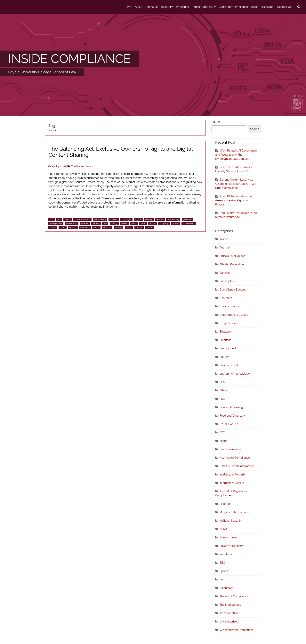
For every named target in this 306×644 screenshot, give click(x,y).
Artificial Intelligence (232, 256)
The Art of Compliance (234, 596)
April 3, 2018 (59, 166)
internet (85, 223)
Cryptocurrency (230, 306)
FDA (222, 399)
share (63, 228)
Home (128, 7)
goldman (188, 219)
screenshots (189, 223)
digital (138, 219)
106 (52, 219)
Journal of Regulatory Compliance (167, 7)
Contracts (226, 298)
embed (160, 219)
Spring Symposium (204, 7)
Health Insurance (230, 449)
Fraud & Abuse (229, 424)
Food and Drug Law (232, 416)
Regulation (226, 554)
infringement (56, 223)
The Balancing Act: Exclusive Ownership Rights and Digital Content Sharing (121, 152)
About (139, 7)
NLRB (223, 529)
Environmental (229, 365)
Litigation (225, 504)
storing (119, 228)
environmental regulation (235, 374)
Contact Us (284, 7)
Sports (224, 571)
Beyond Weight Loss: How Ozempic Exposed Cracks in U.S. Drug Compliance (236, 184)
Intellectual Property (233, 474)
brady (68, 219)
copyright (126, 219)
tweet (129, 228)
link (105, 223)
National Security (231, 521)
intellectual (72, 223)
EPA (222, 382)
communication (82, 219)
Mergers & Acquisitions (234, 512)
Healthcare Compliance (235, 458)
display (149, 219)
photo (153, 223)
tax (221, 579)
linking (114, 223)
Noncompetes (229, 537)
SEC (222, 563)
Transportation (229, 613)
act (59, 219)
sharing (73, 228)
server (53, 228)
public (176, 223)
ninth (143, 223)
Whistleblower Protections (236, 630)
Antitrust (225, 248)
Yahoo (149, 228)
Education (226, 332)
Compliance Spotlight (234, 290)
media (124, 223)
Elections (225, 340)
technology (227, 588)
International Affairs (232, 483)
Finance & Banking (231, 407)
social (96, 228)
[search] (298, 7)
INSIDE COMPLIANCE (69, 59)
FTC (222, 432)
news (134, 223)
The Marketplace (81, 166)
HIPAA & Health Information (237, 466)
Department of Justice (234, 315)
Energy (224, 357)
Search (216, 122)
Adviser (224, 239)
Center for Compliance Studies (238, 7)
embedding (173, 219)
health (224, 441)
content (114, 219)
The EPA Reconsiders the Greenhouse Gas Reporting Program (234, 200)
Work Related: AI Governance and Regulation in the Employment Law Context (236, 155)
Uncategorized (229, 622)
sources (107, 228)
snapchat (85, 228)
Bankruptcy (227, 281)
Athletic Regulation (232, 264)
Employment (228, 348)
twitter (139, 228)
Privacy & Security (231, 546)
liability (96, 223)
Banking (225, 273)
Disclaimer (268, 7)
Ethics (223, 390)
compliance (100, 219)
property (164, 223)
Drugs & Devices (230, 323)
